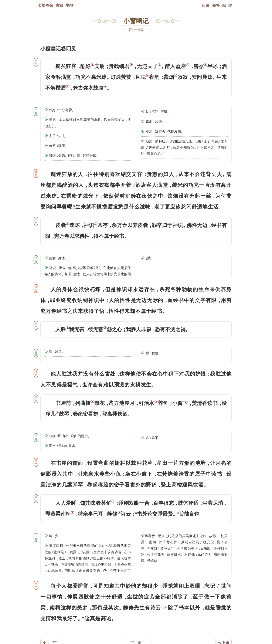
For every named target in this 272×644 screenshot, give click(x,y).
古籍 (59, 5)
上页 (223, 619)
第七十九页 (136, 29)
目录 (206, 5)
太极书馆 (45, 5)
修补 (216, 5)
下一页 (136, 619)
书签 (70, 5)
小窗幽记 (136, 21)
